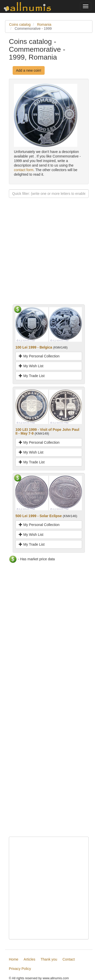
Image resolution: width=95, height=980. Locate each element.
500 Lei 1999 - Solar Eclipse (39, 516)
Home (14, 959)
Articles (29, 959)
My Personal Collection (39, 356)
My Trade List (32, 376)
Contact (69, 959)
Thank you (49, 959)
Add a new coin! (29, 70)
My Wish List (31, 366)
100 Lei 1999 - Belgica (34, 347)
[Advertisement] (48, 257)
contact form (24, 170)
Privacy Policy (20, 969)
